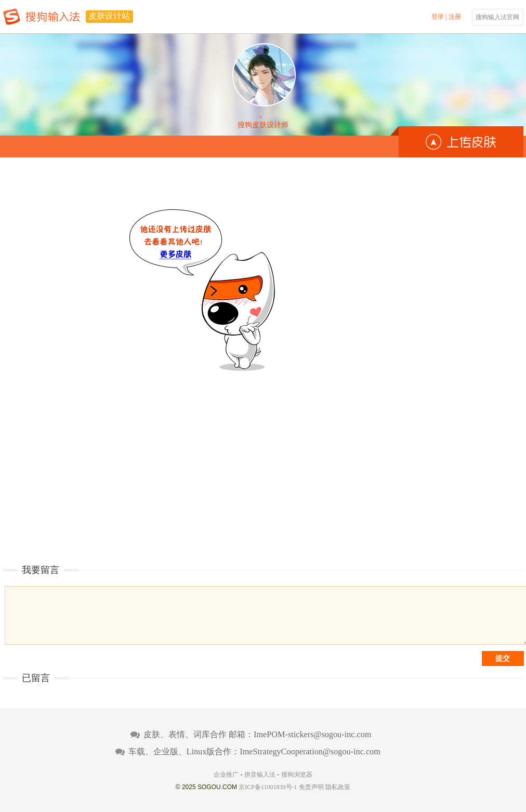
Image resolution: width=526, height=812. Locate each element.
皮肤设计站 (109, 16)
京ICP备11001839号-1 (268, 787)
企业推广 (226, 775)
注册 (455, 17)
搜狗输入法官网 (497, 17)
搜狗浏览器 (297, 775)
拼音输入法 (260, 775)
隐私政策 (338, 787)
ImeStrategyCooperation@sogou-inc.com (310, 752)
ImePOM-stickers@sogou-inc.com (312, 735)
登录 (438, 17)
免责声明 (311, 787)
